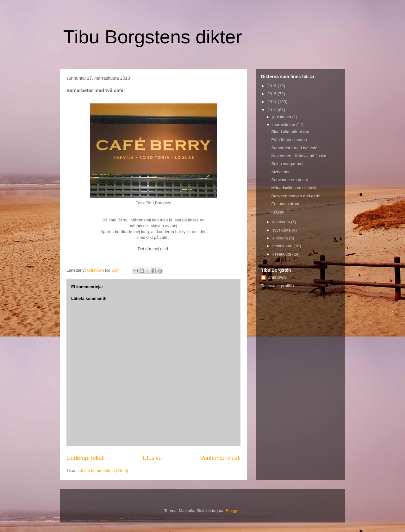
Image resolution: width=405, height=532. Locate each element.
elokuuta (281, 238)
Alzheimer (280, 172)
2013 (273, 110)
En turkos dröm (285, 204)
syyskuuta (282, 230)
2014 (273, 102)
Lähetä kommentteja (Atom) (103, 470)
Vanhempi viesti (220, 458)
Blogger (233, 511)
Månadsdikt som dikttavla (294, 188)
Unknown (277, 277)
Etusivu (153, 458)
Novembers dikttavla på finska (299, 156)
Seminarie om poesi (289, 180)
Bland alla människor (290, 132)
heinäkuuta (283, 246)
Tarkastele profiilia (277, 286)
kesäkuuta (282, 254)
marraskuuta (284, 125)
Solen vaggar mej (287, 164)
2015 (273, 94)
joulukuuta (282, 117)
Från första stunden (289, 140)
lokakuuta (282, 222)
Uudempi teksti (85, 458)
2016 (273, 86)
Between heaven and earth (296, 196)
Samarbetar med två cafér (295, 148)
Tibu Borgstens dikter (153, 37)
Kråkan (278, 212)
